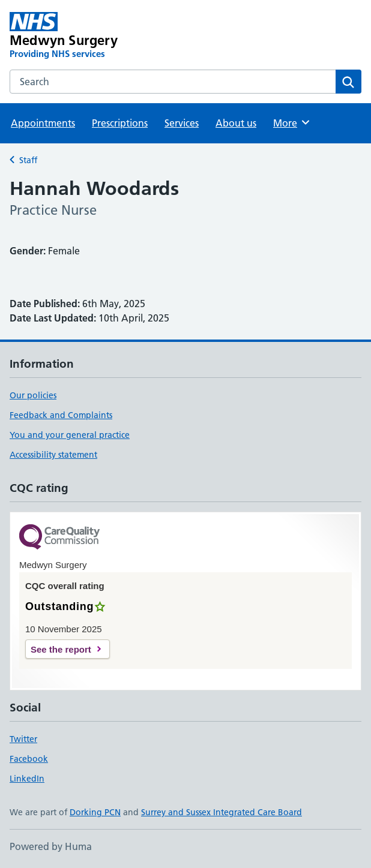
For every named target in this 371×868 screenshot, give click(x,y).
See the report (61, 649)
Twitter (23, 739)
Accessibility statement (53, 455)
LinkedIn (27, 779)
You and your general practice (70, 435)
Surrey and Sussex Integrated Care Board (222, 812)
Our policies (33, 395)
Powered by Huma (51, 846)
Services (182, 123)
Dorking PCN (95, 812)
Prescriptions (120, 123)
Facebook (29, 759)
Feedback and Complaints (61, 415)
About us (236, 123)
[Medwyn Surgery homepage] (115, 36)
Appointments (43, 123)
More (292, 122)
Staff (28, 160)
